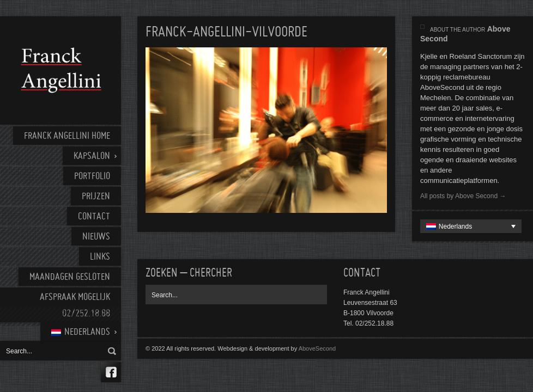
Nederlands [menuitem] (455, 226)
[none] (471, 226)
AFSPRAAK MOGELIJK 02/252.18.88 (75, 306)
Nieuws (96, 237)
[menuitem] (81, 332)
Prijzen (96, 197)
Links (100, 257)
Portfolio (92, 177)
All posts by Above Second (463, 196)
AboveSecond (317, 348)
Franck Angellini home (67, 136)
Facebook (111, 372)
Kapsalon (92, 157)
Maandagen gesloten (70, 277)
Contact (94, 217)
